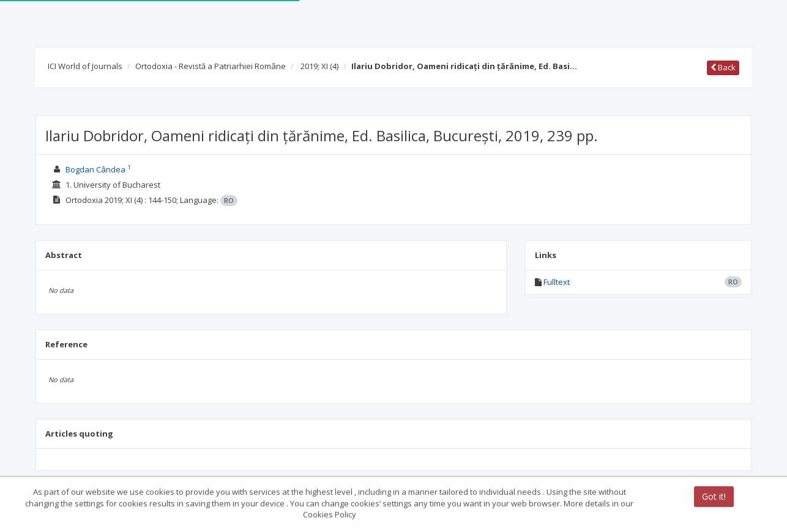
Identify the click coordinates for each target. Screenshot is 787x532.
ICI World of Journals (85, 66)
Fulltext (557, 282)
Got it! (714, 497)
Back (723, 67)
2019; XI (319, 66)
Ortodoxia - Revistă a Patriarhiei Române (211, 66)
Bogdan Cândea (95, 169)
